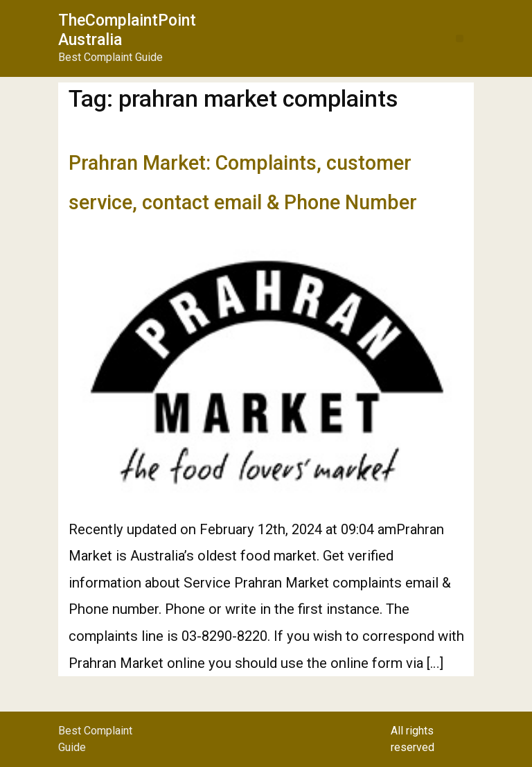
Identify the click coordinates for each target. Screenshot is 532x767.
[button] (460, 38)
